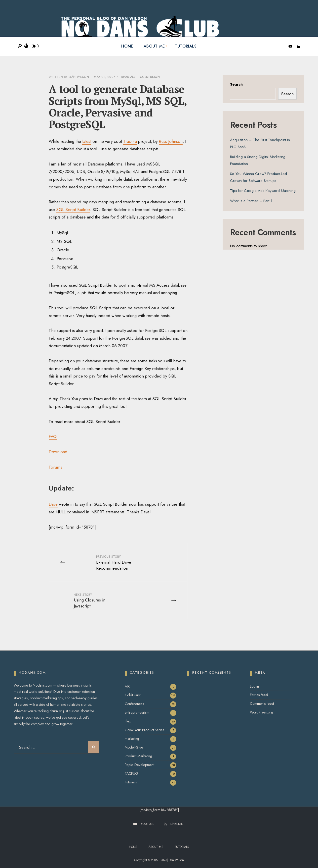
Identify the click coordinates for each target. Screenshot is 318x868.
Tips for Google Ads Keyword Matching (263, 191)
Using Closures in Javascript (90, 601)
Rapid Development (139, 765)
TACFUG (131, 773)
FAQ (53, 436)
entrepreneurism (137, 712)
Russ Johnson (171, 141)
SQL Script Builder (73, 210)
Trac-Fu (130, 141)
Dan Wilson (79, 77)
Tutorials (186, 46)
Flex (128, 721)
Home (127, 46)
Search (236, 84)
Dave (53, 504)
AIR (127, 686)
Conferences (134, 704)
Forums (55, 467)
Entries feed (259, 695)
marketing (132, 739)
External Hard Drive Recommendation (114, 563)
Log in (254, 686)
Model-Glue (134, 747)
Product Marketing (138, 756)
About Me (154, 46)
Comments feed (262, 704)
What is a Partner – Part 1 (251, 201)
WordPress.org (261, 712)
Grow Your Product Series (144, 730)
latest (87, 141)
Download (58, 452)
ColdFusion (150, 77)
